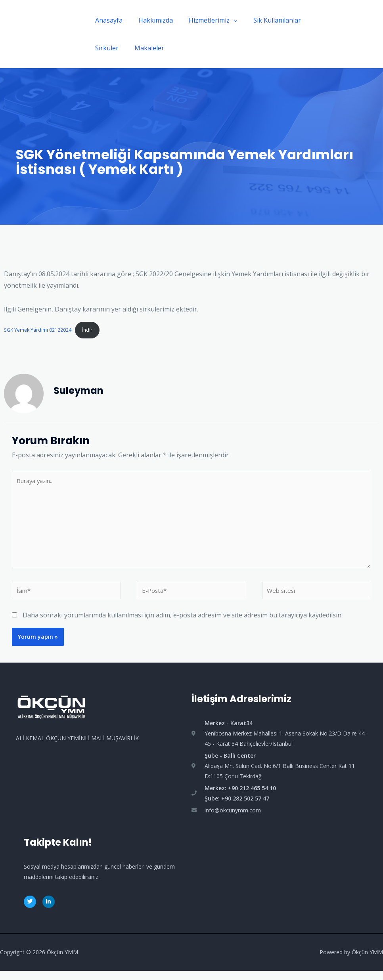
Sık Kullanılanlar (266, 20)
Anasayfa (107, 20)
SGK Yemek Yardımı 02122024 (39, 330)
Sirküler (105, 48)
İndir (90, 330)
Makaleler (145, 48)
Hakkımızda (151, 20)
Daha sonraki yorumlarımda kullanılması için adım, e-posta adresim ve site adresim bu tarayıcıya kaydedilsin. (183, 625)
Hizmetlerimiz (201, 20)
